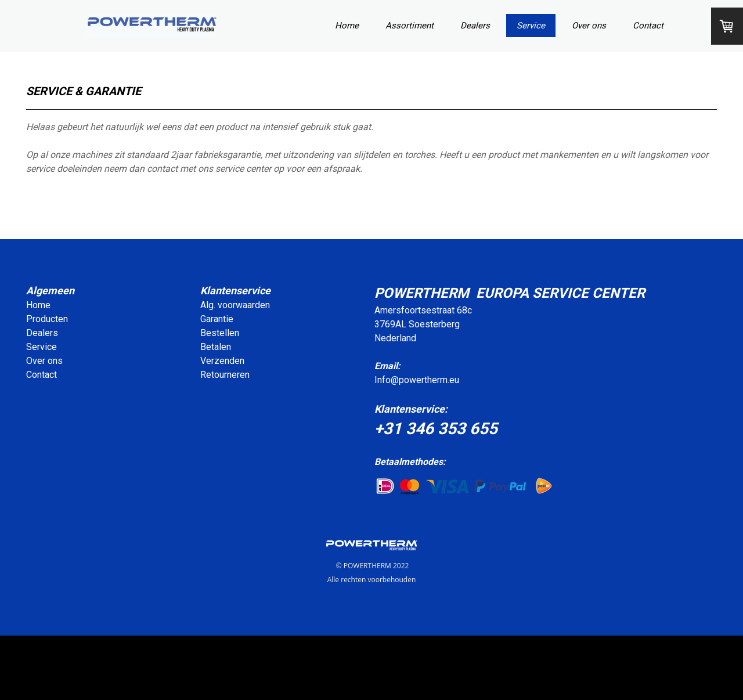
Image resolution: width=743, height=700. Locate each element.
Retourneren (225, 375)
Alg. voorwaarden (235, 305)
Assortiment (410, 26)
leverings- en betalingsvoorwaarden (538, 661)
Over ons (589, 26)
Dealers (475, 26)
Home (347, 26)
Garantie (217, 319)
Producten (47, 319)
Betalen (216, 347)
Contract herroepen (65, 681)
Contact (648, 26)
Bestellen (220, 333)
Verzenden (222, 361)
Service (531, 26)
